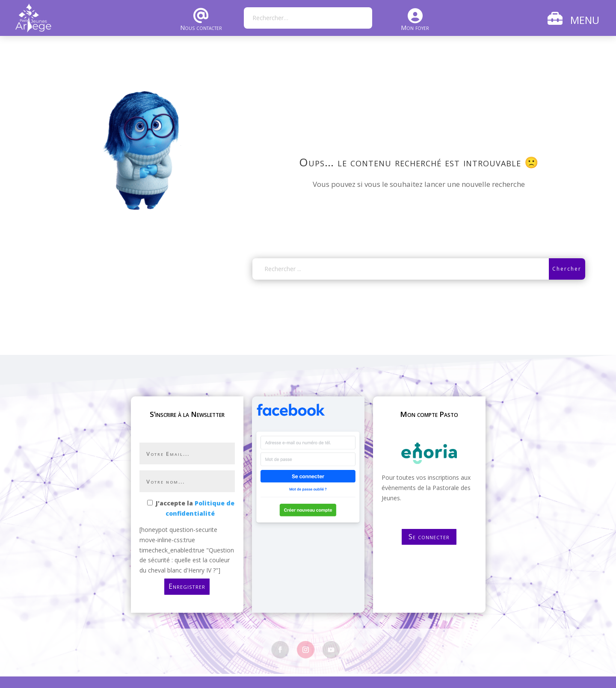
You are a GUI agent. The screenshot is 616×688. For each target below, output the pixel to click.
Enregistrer (187, 586)
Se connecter (429, 537)
